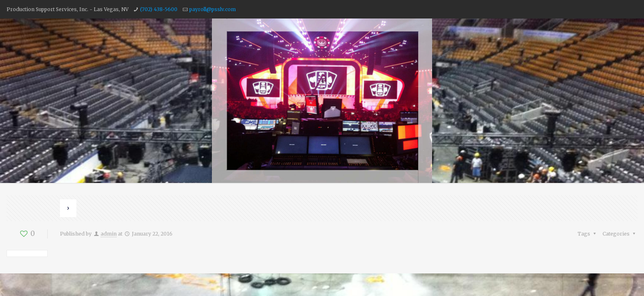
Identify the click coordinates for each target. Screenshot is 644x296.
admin (109, 234)
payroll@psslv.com (213, 9)
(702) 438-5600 (159, 9)
